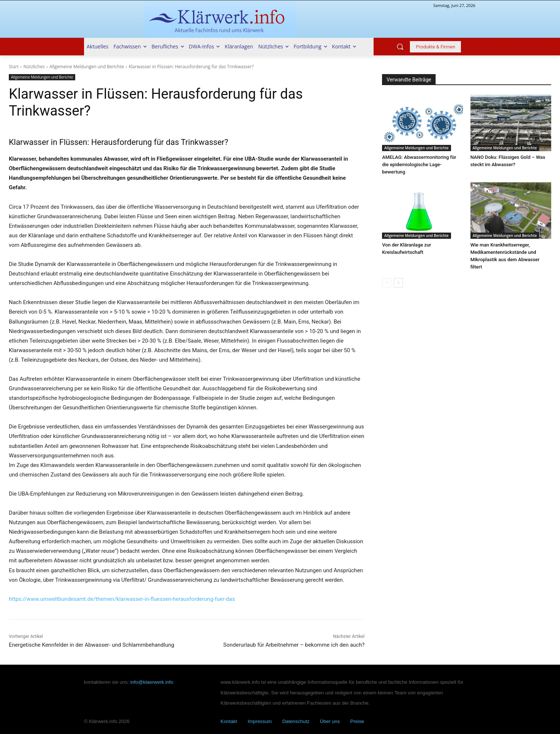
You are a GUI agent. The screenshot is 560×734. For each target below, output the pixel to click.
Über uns (330, 721)
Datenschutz (296, 721)
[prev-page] (387, 275)
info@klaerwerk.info (152, 682)
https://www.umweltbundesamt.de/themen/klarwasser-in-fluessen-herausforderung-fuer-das (122, 599)
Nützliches (34, 67)
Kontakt (229, 721)
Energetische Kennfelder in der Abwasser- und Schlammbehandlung (92, 645)
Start (14, 67)
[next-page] (398, 275)
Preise (357, 721)
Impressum (260, 721)
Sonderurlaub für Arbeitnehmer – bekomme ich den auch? (294, 645)
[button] (400, 47)
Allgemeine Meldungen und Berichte (87, 67)
